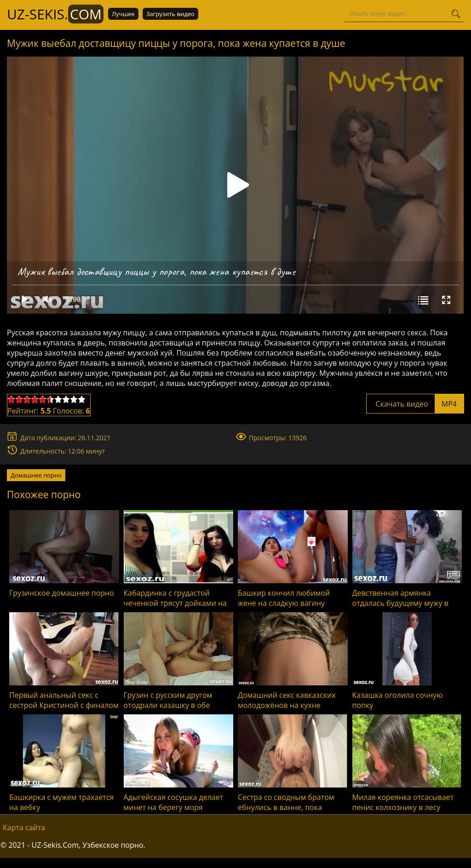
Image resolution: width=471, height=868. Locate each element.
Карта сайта (24, 828)
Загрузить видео (170, 14)
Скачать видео (415, 404)
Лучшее (123, 14)
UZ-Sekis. (55, 14)
